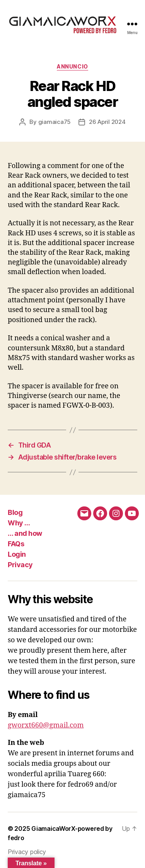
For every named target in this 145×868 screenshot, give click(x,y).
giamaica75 (55, 122)
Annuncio (72, 66)
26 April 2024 (107, 122)
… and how (25, 533)
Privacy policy (27, 852)
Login (17, 554)
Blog (15, 512)
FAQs (16, 544)
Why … (19, 523)
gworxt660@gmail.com (46, 725)
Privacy (20, 565)
